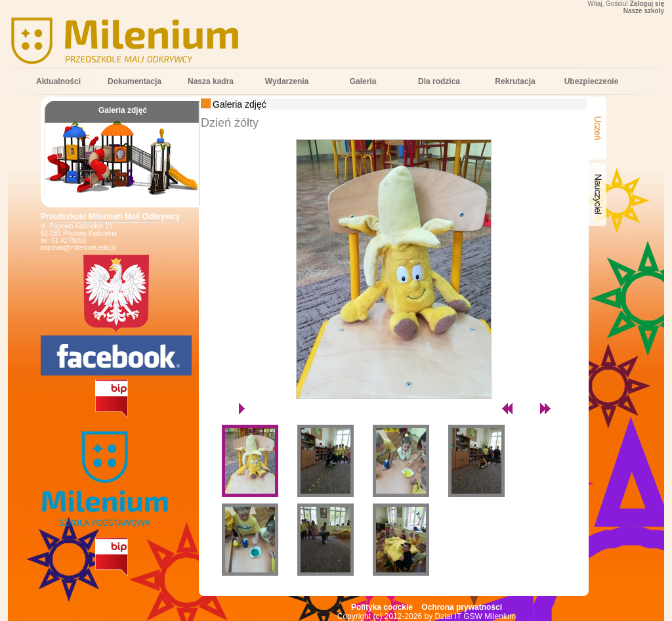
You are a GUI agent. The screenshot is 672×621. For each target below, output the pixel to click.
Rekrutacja (515, 81)
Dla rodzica (439, 81)
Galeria (363, 81)
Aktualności (58, 81)
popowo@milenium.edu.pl (78, 248)
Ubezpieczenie (592, 81)
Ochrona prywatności (462, 607)
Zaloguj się (647, 4)
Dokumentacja (135, 81)
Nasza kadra (211, 81)
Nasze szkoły (644, 11)
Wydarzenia (287, 81)
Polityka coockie (382, 607)
